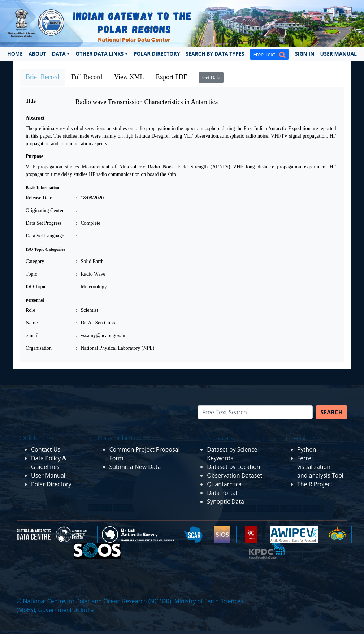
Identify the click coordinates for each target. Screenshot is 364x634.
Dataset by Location (233, 467)
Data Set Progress (44, 223)
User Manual (339, 54)
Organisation (39, 348)
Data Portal (222, 493)
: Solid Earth (90, 261)
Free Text (269, 54)
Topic (31, 274)
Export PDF (171, 77)
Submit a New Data (135, 467)
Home (15, 54)
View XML (129, 77)
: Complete (88, 223)
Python (307, 449)
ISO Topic (36, 287)
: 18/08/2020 (90, 198)
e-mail (32, 335)
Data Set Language (45, 236)
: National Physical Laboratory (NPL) (115, 348)
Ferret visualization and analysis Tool (320, 467)
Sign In (305, 54)
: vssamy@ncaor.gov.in (100, 335)
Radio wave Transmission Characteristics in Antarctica (147, 102)
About (37, 54)
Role (30, 310)
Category (35, 261)
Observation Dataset (235, 475)
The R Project (315, 484)
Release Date (39, 198)
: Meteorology (91, 287)
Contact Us (46, 449)
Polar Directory (157, 54)
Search (331, 412)
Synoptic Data (226, 501)
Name (32, 323)
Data (59, 54)
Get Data (211, 77)
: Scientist (87, 310)
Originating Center (45, 210)
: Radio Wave (90, 274)
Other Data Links (99, 54)
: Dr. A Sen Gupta (96, 323)
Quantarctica (224, 484)
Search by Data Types (215, 54)
